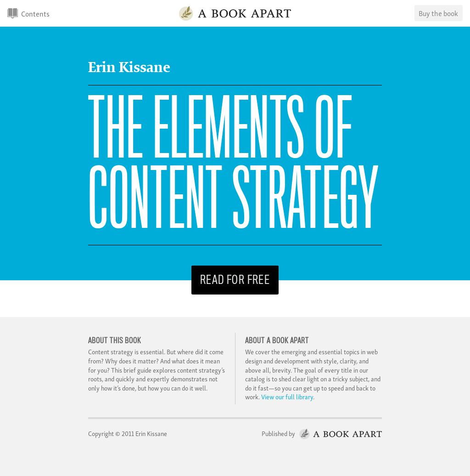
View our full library (287, 396)
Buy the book (438, 13)
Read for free (235, 280)
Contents (35, 13)
